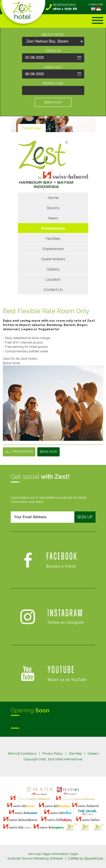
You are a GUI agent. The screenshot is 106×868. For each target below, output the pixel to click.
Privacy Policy (53, 754)
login (75, 854)
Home (53, 198)
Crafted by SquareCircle (86, 859)
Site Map (75, 754)
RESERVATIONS (65, 7)
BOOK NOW (53, 102)
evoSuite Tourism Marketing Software (35, 859)
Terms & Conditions (22, 754)
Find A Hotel (32, 128)
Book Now (49, 452)
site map (34, 854)
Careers (93, 754)
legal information (56, 854)
